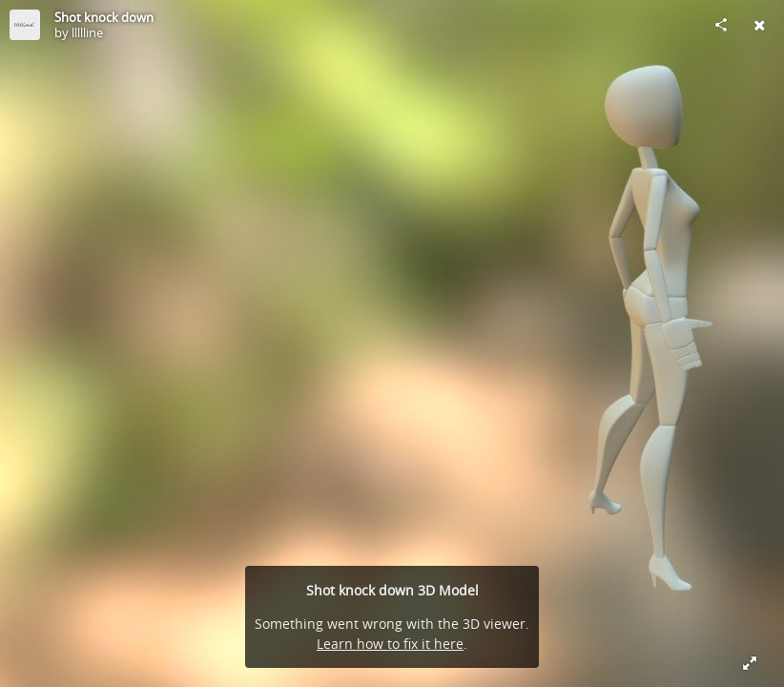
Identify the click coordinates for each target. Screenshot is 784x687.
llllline (87, 32)
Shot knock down (104, 17)
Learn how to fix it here (390, 644)
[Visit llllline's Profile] (25, 25)
